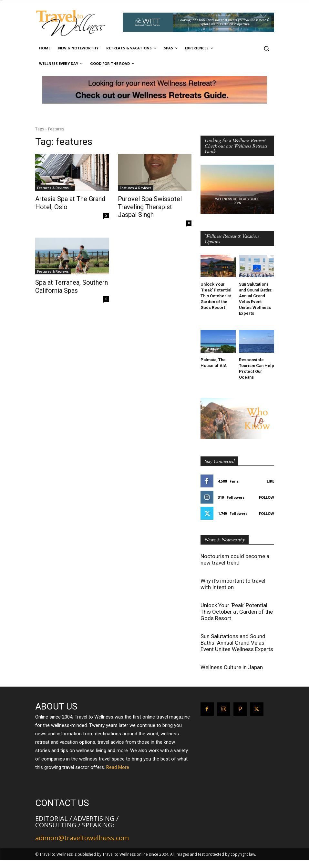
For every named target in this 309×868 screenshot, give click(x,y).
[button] (267, 48)
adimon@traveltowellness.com (82, 838)
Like (270, 481)
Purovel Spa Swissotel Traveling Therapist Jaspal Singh (150, 206)
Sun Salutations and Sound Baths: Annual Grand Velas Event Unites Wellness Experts (237, 643)
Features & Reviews (53, 188)
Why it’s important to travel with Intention (233, 584)
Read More (118, 767)
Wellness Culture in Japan (232, 667)
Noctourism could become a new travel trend (235, 559)
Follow (267, 497)
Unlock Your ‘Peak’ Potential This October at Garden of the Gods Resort (216, 296)
